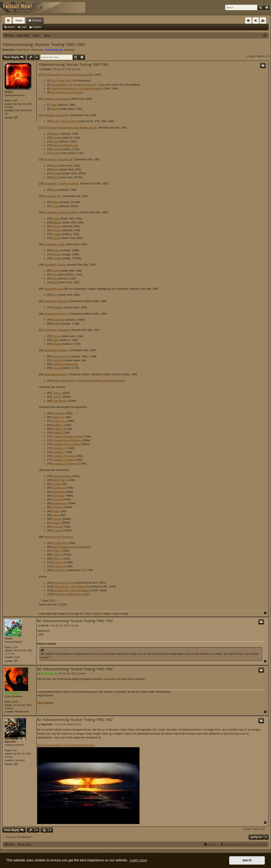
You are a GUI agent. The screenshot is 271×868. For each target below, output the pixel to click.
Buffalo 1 (58, 425)
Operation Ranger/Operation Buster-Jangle (71, 128)
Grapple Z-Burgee (64, 456)
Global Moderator (54, 50)
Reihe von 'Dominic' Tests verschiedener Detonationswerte (89, 381)
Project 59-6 (60, 543)
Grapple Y (59, 452)
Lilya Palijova (45, 703)
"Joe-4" (57, 397)
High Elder (11, 742)
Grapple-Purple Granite (67, 440)
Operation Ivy (52, 196)
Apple (56, 271)
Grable (57, 234)
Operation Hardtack (56, 350)
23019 (15, 702)
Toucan (57, 519)
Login (24, 27)
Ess (55, 274)
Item (55, 177)
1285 (15, 101)
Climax (57, 226)
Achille (57, 484)
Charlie (57, 138)
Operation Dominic (56, 374)
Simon (56, 238)
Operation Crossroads (56, 99)
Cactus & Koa (61, 356)
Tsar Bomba (60, 401)
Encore (57, 230)
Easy (56, 169)
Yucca (56, 368)
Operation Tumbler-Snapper (61, 183)
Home (19, 20)
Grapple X (59, 448)
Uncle (56, 153)
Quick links (9, 21)
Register (37, 27)
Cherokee (58, 320)
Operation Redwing (56, 314)
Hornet (8, 639)
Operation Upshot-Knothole (61, 212)
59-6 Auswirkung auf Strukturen (72, 547)
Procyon (58, 507)
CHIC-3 (57, 555)
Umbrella (58, 360)
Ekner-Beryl (60, 480)
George (57, 173)
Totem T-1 (59, 417)
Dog (55, 141)
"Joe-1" (57, 393)
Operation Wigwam (56, 301)
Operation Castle (55, 244)
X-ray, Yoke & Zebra (65, 121)
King (55, 206)
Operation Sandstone (56, 115)
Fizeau (57, 336)
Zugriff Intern (23, 50)
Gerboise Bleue (62, 476)
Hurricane (58, 413)
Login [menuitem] (257, 21)
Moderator (70, 50)
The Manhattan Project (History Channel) (68, 75)
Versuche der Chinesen (59, 537)
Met (55, 282)
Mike (55, 202)
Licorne (57, 499)
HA (54, 278)
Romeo (57, 254)
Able (54, 105)
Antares (57, 530)
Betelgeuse (59, 503)
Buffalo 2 (58, 429)
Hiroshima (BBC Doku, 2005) (72, 594)
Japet (56, 515)
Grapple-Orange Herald (67, 436)
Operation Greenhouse (58, 159)
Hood (56, 340)
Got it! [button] (247, 860)
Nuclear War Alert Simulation (72, 590)
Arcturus (58, 527)
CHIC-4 (57, 559)
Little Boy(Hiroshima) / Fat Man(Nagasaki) (77, 88)
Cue (55, 295)
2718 (15, 647)
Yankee (57, 258)
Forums (37, 20)
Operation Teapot (55, 265)
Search (11, 27)
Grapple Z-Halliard (64, 460)
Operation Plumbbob (57, 330)
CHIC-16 (60, 570)
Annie (56, 218)
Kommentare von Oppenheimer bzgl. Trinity (78, 85)
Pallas (56, 511)
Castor (57, 523)
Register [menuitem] (264, 21)
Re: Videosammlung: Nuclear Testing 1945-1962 (75, 621)
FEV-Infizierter (13, 693)
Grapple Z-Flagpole (64, 464)
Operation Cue (53, 289)
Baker (55, 109)
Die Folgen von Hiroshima (67, 92)
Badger (57, 222)
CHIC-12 (60, 566)
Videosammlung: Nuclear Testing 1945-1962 (44, 44)
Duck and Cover (64, 583)
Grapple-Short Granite (66, 444)
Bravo (56, 250)
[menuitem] (248, 20)
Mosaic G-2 (60, 421)
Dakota (57, 324)
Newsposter (37, 50)
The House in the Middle (69, 587)
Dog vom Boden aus (65, 145)
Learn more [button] (138, 860)
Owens (57, 344)
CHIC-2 (57, 551)
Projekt (9, 92)
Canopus (58, 488)
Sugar (56, 149)
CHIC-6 (59, 562)
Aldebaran (59, 492)
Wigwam (58, 307)
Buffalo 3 (58, 433)
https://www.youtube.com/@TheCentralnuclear (88, 784)
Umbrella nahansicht (65, 364)
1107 (15, 750)
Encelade (58, 496)
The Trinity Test (60, 81)
